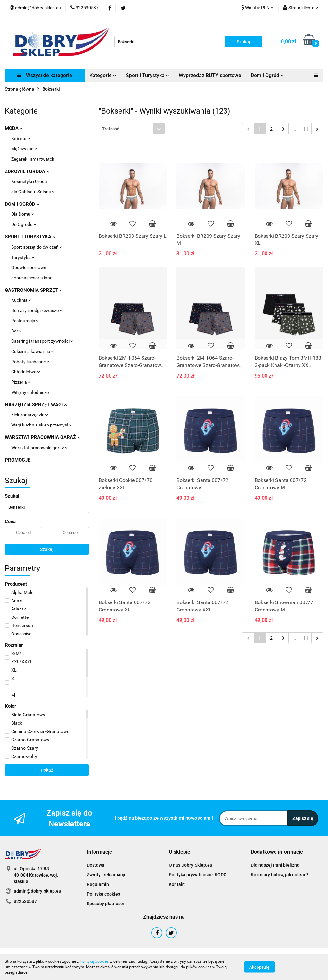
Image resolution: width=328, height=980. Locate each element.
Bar (16, 331)
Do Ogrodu (24, 224)
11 (306, 129)
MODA (14, 128)
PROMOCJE (17, 460)
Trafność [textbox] (111, 129)
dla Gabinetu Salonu (33, 192)
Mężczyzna (24, 149)
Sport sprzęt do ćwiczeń (37, 247)
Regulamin (98, 884)
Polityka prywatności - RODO (198, 875)
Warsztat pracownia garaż (39, 448)
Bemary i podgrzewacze (37, 310)
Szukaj (47, 549)
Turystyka (23, 257)
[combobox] (132, 129)
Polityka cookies (103, 894)
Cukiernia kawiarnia (33, 351)
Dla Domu (23, 214)
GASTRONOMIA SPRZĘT (33, 290)
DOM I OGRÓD (22, 204)
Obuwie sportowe (29, 267)
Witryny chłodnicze (30, 392)
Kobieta (21, 139)
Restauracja (25, 321)
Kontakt (177, 884)
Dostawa (96, 865)
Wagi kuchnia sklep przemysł (41, 425)
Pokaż (47, 770)
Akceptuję (259, 967)
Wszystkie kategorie (45, 75)
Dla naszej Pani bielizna (275, 865)
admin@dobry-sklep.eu (37, 891)
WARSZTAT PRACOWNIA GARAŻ (42, 437)
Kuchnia (21, 300)
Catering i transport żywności (42, 341)
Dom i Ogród (267, 75)
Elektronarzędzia (30, 415)
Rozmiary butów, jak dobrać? (280, 875)
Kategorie (103, 75)
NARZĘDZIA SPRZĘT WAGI (36, 405)
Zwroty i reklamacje (107, 875)
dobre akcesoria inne (32, 278)
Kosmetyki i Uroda (29, 181)
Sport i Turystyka (148, 75)
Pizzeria (21, 382)
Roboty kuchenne (30, 362)
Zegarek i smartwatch (33, 159)
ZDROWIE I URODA (27, 171)
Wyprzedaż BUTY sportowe (210, 75)
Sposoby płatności (105, 904)
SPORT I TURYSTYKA (30, 237)
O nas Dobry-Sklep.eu (191, 865)
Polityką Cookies (94, 961)
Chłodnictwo (26, 372)
